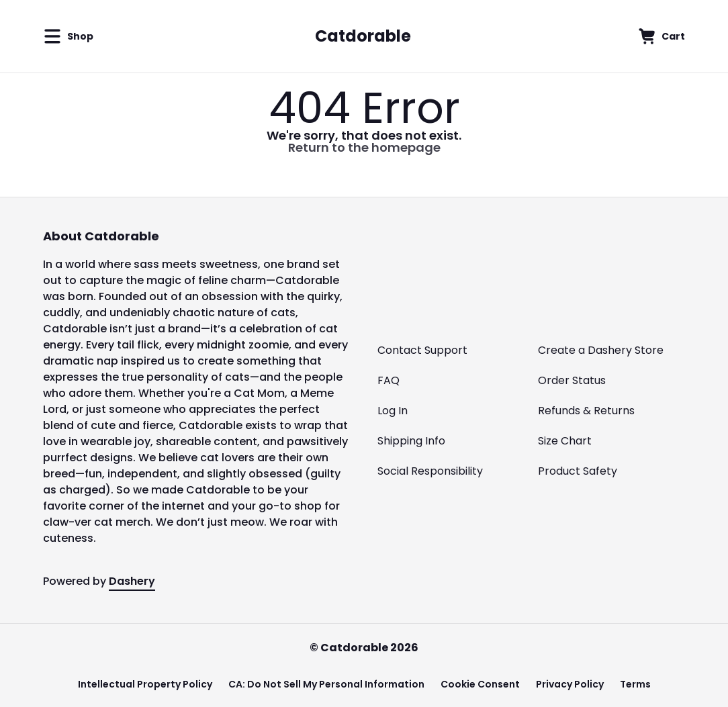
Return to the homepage (364, 147)
